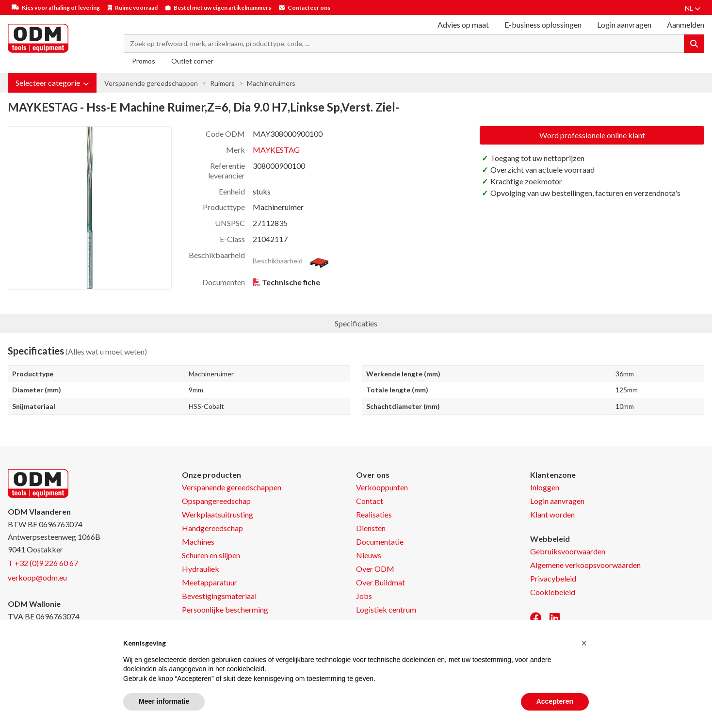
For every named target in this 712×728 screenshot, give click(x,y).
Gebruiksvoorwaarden (568, 551)
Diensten (371, 528)
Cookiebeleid (553, 592)
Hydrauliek (201, 569)
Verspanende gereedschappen (151, 83)
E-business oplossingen (543, 24)
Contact (370, 501)
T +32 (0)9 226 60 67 (43, 563)
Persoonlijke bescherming (225, 609)
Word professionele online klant (592, 135)
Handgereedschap (212, 528)
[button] (52, 83)
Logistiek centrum (386, 609)
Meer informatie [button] (164, 701)
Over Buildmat (380, 582)
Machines (198, 542)
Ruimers (222, 83)
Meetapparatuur (210, 582)
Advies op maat (463, 24)
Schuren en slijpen (211, 555)
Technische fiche (291, 282)
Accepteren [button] (555, 701)
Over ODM (375, 569)
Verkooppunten (382, 487)
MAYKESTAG (276, 150)
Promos (144, 61)
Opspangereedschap (216, 501)
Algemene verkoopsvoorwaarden (585, 565)
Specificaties (356, 323)
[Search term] (404, 44)
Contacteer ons (309, 8)
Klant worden (552, 514)
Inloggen (545, 487)
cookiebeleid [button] (245, 669)
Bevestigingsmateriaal (219, 596)
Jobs (364, 596)
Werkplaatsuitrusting (218, 514)
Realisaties (374, 514)
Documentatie (380, 542)
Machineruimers (271, 83)
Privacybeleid (553, 578)
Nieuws (369, 555)
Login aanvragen (624, 24)
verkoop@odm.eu (37, 577)
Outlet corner (192, 61)
